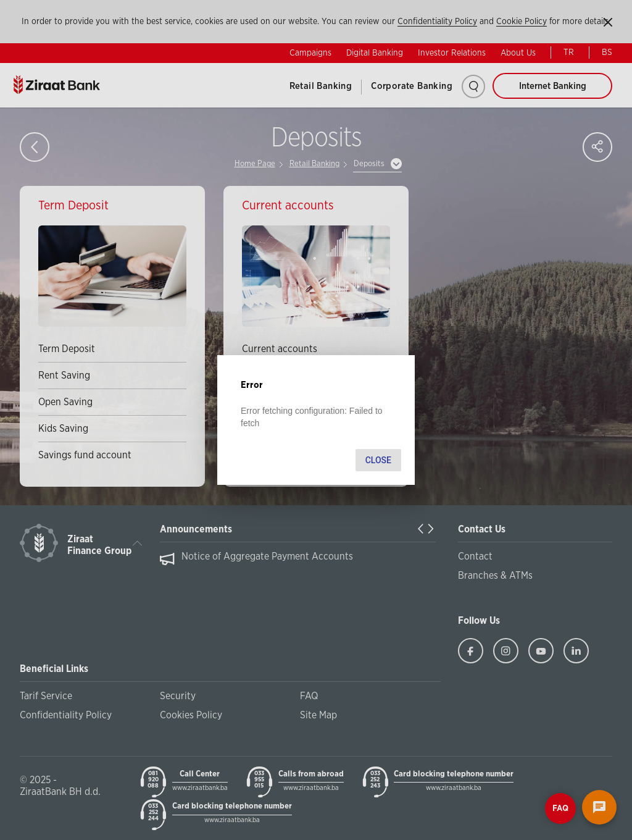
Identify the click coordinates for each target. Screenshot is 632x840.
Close (378, 460)
